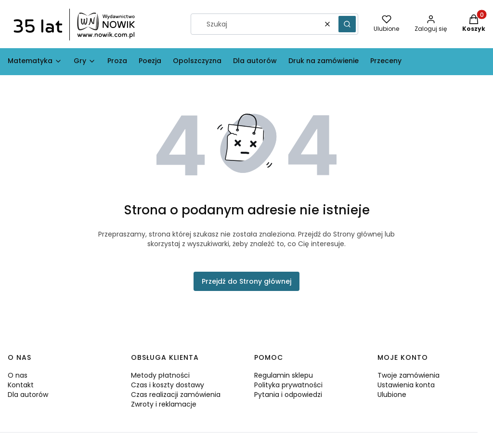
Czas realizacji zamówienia (176, 395)
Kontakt (21, 385)
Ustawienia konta (406, 385)
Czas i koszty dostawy (168, 385)
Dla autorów (28, 395)
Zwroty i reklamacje (164, 404)
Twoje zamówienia (409, 375)
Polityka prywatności (288, 385)
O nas (18, 375)
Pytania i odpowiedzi (288, 395)
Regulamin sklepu (284, 375)
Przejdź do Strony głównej (246, 281)
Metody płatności (160, 375)
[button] (347, 24)
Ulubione (392, 395)
